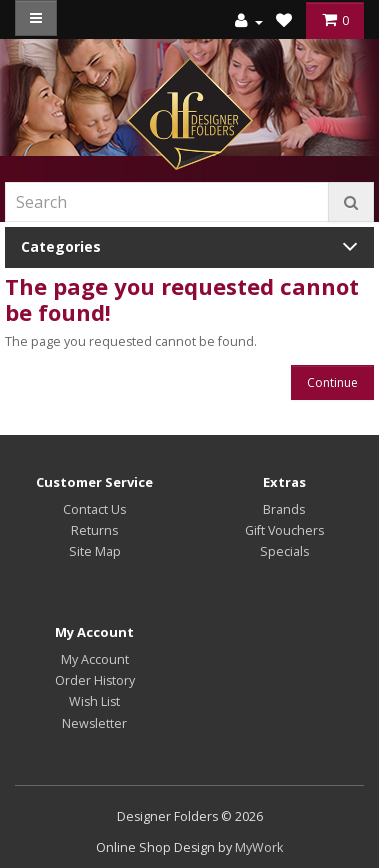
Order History (95, 680)
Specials (284, 551)
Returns (94, 530)
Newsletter (94, 723)
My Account (95, 659)
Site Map (95, 551)
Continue (332, 382)
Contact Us (94, 509)
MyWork (259, 847)
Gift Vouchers (284, 530)
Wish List (94, 701)
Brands (284, 509)
